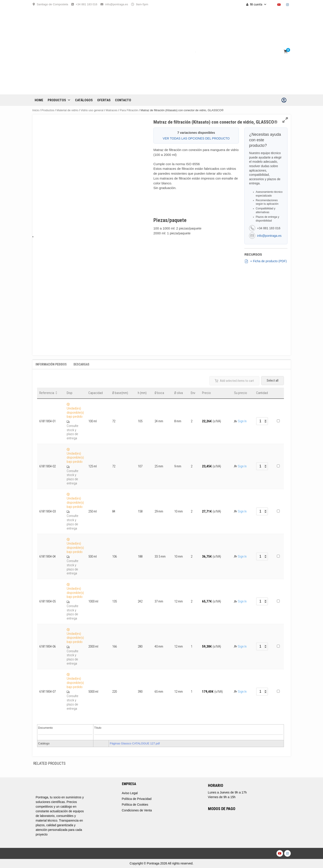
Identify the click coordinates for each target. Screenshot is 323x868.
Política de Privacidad (137, 799)
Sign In (242, 421)
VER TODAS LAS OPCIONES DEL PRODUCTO (196, 138)
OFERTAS (104, 100)
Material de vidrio (67, 110)
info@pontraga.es (117, 4)
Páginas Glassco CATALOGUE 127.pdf (135, 743)
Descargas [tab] (81, 364)
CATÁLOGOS (84, 100)
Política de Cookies (135, 805)
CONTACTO (123, 100)
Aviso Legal (130, 793)
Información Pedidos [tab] (51, 364)
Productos (59, 100)
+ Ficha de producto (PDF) (265, 261)
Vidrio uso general (92, 110)
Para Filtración (129, 110)
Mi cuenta (258, 4)
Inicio (36, 110)
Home (39, 100)
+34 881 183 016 (87, 4)
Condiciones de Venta (137, 810)
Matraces (112, 110)
